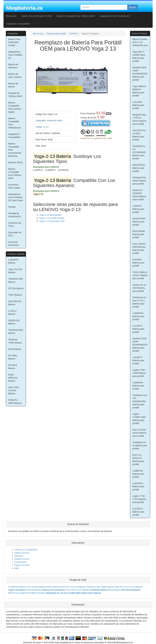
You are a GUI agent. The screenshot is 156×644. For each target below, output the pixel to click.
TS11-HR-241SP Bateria (77, 590)
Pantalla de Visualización (15, 215)
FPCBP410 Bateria (17, 587)
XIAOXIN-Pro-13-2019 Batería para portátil (139, 135)
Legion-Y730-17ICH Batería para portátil (139, 499)
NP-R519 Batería (13, 367)
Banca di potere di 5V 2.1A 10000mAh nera (140, 42)
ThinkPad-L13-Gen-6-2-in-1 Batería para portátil (140, 302)
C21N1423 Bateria (99, 590)
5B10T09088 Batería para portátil (139, 234)
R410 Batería (15, 349)
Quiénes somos (22, 559)
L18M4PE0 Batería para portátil (138, 386)
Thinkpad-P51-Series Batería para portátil (140, 181)
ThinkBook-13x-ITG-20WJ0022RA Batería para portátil (140, 401)
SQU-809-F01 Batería (15, 303)
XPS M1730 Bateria (131, 590)
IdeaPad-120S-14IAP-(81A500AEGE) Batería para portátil (140, 345)
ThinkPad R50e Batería (16, 332)
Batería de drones (13, 85)
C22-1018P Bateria (36, 587)
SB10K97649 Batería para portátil (139, 222)
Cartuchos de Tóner (15, 224)
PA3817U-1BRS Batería (15, 402)
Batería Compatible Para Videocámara (15, 123)
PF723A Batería (16, 288)
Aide (17, 568)
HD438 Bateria (34, 590)
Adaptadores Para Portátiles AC (115, 16)
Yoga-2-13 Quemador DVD (52, 221)
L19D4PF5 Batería (13, 261)
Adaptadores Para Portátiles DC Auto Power (16, 197)
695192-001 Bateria (18, 593)
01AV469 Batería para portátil (138, 263)
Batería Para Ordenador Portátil (37, 16)
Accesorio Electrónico (14, 244)
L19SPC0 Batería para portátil (138, 209)
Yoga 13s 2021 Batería (15, 271)
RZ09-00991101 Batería (13, 378)
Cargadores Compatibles (18, 24)
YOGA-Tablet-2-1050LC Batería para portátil (140, 275)
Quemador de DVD (15, 234)
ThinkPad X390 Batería (16, 280)
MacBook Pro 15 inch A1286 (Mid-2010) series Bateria (74, 593)
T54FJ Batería (15, 295)
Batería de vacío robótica (15, 76)
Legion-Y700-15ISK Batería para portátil (139, 373)
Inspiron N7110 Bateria (53, 590)
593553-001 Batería (14, 322)
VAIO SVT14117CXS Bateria (128, 587)
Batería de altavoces (13, 66)
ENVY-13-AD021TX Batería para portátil (138, 460)
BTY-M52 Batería (13, 357)
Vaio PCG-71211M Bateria (72, 587)
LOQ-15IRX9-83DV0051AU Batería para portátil (139, 248)
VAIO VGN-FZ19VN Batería (14, 390)
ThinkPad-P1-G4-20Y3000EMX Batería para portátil (139, 152)
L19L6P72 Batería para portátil (138, 360)
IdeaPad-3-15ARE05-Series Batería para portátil (139, 195)
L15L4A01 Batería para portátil (138, 105)
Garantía (19, 556)
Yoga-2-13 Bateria (17, 590)
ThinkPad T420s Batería (15, 341)
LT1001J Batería (12, 312)
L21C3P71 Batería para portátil (138, 329)
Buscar (132, 7)
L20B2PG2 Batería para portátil (138, 474)
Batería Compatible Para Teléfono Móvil (76, 16)
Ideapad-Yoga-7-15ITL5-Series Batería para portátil (139, 119)
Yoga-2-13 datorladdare (50, 215)
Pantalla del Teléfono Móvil (15, 95)
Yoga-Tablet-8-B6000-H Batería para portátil (139, 91)
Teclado (12, 207)
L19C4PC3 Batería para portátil (138, 486)
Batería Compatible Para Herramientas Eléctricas (15, 150)
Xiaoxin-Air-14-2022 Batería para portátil (140, 288)
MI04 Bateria (114, 590)
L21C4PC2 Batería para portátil (138, 512)
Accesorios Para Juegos (14, 186)
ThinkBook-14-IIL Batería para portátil (140, 445)
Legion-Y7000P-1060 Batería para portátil (139, 419)
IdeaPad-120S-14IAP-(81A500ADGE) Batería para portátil (140, 74)
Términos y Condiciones (26, 550)
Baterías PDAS (16, 162)
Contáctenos (21, 562)
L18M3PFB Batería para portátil (138, 316)
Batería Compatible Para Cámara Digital (15, 107)
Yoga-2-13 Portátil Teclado (52, 218)
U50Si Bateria (52, 587)
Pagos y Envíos (22, 553)
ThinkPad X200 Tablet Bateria (100, 587)
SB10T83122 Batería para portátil (139, 168)
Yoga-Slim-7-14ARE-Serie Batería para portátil (139, 56)
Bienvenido (11, 16)
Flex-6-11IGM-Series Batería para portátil (139, 433)
